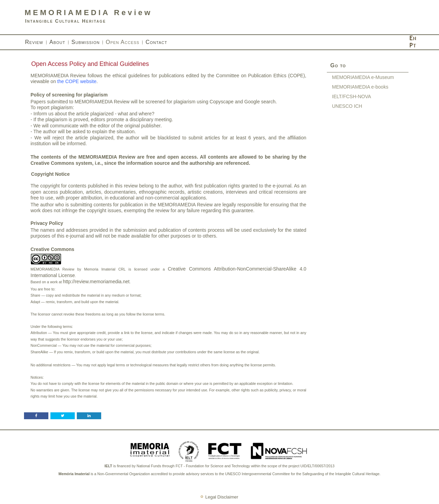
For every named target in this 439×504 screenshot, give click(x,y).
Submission (85, 42)
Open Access (122, 42)
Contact (156, 42)
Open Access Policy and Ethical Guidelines (90, 64)
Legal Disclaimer (222, 497)
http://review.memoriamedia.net (96, 282)
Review (34, 42)
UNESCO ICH (347, 106)
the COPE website (77, 81)
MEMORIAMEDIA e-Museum (363, 77)
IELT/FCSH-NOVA (352, 96)
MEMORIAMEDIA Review (88, 13)
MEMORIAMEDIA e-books (360, 87)
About (57, 42)
